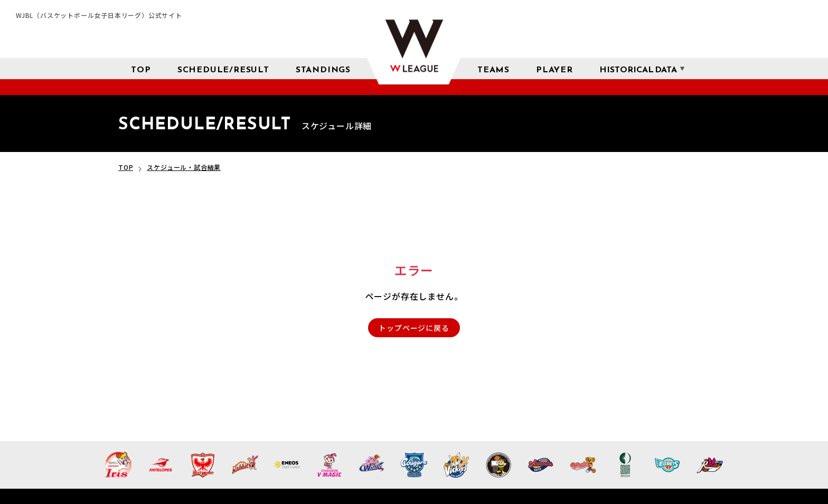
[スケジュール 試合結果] (223, 69)
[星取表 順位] (323, 69)
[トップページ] (141, 69)
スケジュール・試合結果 (184, 167)
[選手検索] (554, 69)
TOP (126, 167)
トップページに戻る (414, 328)
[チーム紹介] (493, 69)
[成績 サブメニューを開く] (638, 69)
